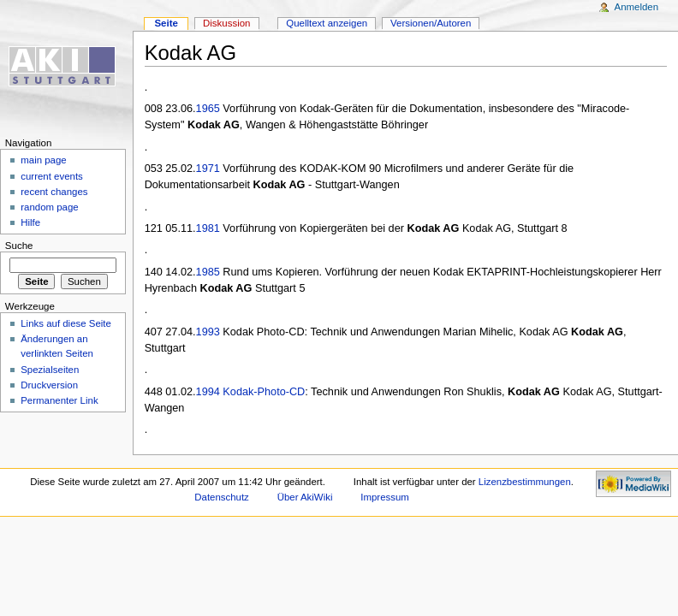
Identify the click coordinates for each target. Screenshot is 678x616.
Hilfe (30, 222)
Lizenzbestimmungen (525, 482)
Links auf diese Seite (66, 323)
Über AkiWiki (305, 497)
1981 (208, 228)
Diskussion (226, 23)
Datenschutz (222, 497)
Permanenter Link (59, 400)
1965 (208, 109)
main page (44, 160)
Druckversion (49, 385)
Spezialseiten (50, 370)
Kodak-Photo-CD (264, 392)
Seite (166, 23)
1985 (208, 272)
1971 (208, 169)
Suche (19, 246)
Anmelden (637, 7)
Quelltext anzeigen (327, 23)
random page (50, 207)
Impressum (385, 497)
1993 (208, 332)
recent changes (54, 192)
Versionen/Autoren (431, 23)
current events (52, 176)
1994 (208, 392)
